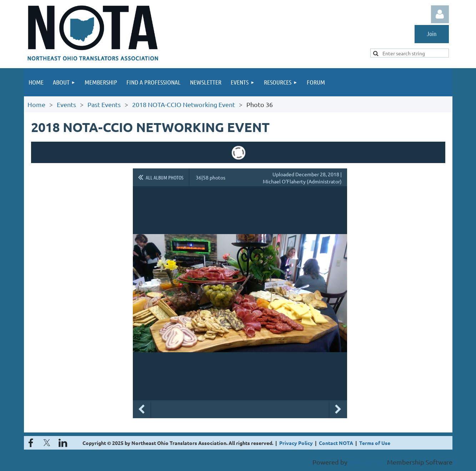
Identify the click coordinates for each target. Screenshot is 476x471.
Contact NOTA (336, 443)
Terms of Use (375, 443)
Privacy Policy (296, 443)
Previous (142, 409)
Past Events (104, 104)
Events (66, 104)
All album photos (165, 177)
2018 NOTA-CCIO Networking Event (184, 104)
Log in (440, 14)
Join (432, 34)
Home (36, 104)
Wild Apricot (367, 462)
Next (338, 409)
